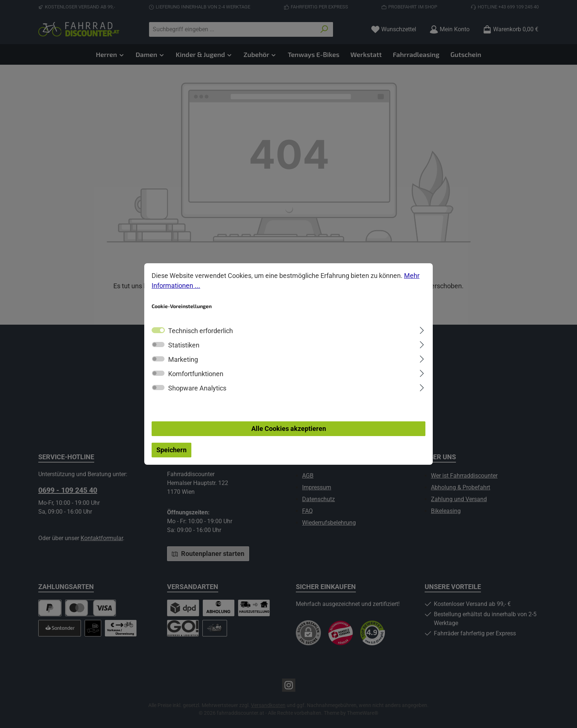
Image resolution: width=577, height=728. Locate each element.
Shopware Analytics (197, 388)
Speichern (171, 450)
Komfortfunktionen (196, 374)
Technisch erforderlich (201, 331)
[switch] (158, 345)
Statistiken (184, 345)
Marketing (183, 360)
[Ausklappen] (422, 330)
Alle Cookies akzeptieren (289, 429)
